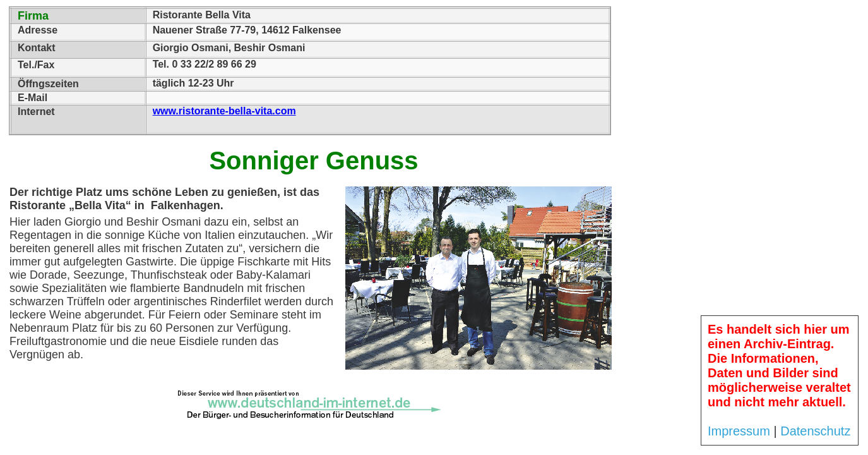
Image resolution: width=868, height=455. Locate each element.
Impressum (739, 431)
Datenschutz (815, 431)
